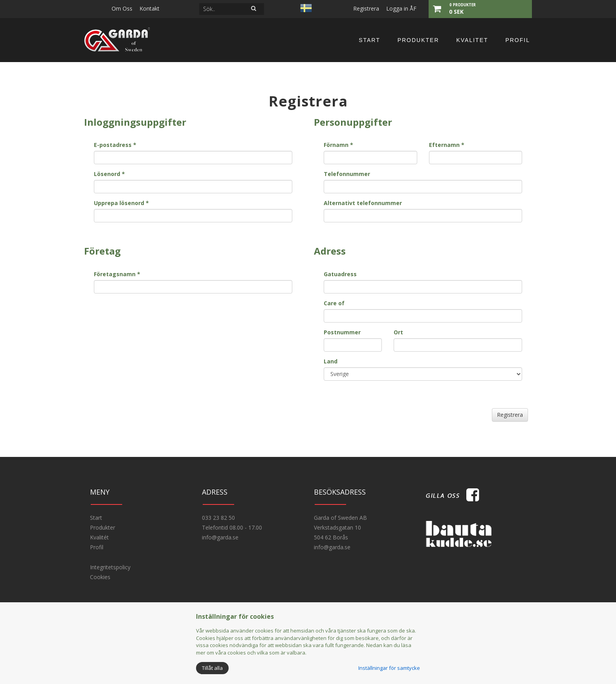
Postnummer (342, 332)
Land (331, 361)
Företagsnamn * (117, 274)
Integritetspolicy (110, 567)
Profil (518, 40)
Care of (334, 303)
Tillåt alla (212, 668)
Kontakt (149, 8)
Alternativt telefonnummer (363, 203)
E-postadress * (115, 145)
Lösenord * (109, 174)
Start (369, 40)
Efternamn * (447, 145)
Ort (398, 332)
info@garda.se (220, 537)
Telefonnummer (347, 174)
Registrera (366, 8)
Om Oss (122, 8)
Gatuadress (340, 274)
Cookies (100, 577)
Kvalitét (99, 537)
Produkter (418, 40)
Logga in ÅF (401, 8)
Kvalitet (472, 40)
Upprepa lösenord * (121, 203)
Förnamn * (338, 145)
